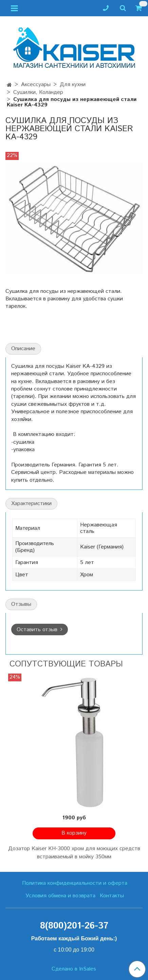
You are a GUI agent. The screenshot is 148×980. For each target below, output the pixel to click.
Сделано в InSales (74, 969)
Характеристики (31, 504)
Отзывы (21, 604)
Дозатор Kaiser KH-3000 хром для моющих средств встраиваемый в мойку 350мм (74, 853)
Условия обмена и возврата (60, 896)
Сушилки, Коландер (38, 92)
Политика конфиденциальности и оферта (75, 883)
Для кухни (73, 85)
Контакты (112, 896)
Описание (23, 349)
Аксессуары (36, 85)
